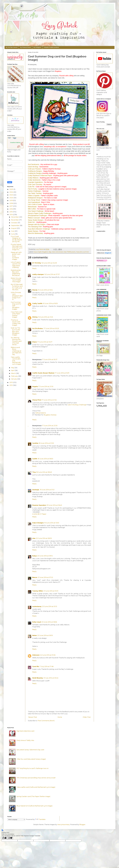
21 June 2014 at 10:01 (51, 591)
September (16, 226)
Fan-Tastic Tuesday (35, 193)
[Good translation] (4, 838)
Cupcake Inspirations (35, 182)
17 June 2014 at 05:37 (50, 360)
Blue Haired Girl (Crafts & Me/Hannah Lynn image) (34, 806)
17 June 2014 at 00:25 (51, 328)
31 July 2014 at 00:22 (51, 678)
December (15, 217)
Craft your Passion (34, 169)
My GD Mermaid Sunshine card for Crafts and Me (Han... (17, 287)
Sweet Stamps (33, 231)
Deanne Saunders (39, 505)
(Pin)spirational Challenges (37, 216)
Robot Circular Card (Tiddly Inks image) (16, 280)
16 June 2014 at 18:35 (50, 303)
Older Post (87, 717)
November (15, 220)
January (14, 379)
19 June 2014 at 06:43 (54, 505)
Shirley (35, 317)
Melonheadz (32, 207)
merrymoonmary (63, 825)
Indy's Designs (38, 523)
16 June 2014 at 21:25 (46, 317)
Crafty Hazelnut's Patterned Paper (40, 176)
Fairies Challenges (35, 191)
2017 (11, 206)
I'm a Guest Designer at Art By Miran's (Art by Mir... (16, 239)
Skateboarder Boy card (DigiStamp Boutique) (16, 273)
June (13, 234)
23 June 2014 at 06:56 (49, 622)
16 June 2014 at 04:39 (49, 263)
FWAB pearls (71, 252)
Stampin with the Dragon (37, 224)
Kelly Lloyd (37, 622)
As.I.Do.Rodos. (38, 328)
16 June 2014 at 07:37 (52, 274)
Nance (35, 577)
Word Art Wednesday (35, 233)
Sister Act (31, 222)
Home (60, 717)
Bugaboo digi (47, 252)
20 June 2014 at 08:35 (44, 538)
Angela (35, 387)
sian (34, 538)
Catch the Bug (33, 167)
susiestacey (37, 606)
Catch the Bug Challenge (77, 405)
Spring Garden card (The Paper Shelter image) (33, 796)
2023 (11, 195)
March (14, 373)
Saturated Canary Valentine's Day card (30, 750)
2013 (11, 382)
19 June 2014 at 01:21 (47, 490)
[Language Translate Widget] (16, 819)
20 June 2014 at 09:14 (45, 556)
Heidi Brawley (38, 678)
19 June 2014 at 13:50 (52, 523)
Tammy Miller (38, 591)
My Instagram (37, 47)
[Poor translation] (10, 838)
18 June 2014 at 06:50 (45, 459)
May (13, 368)
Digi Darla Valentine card (25, 731)
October (14, 223)
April (13, 370)
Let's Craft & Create (35, 204)
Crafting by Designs (35, 171)
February (15, 376)
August (14, 228)
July (13, 231)
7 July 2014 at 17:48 (47, 667)
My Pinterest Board (25, 47)
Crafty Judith (37, 303)
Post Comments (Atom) (46, 721)
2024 (11, 192)
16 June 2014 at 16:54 (45, 290)
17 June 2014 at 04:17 (45, 342)
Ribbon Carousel (34, 218)
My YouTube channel (12, 47)
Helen (35, 635)
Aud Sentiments (34, 164)
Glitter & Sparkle (34, 196)
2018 (11, 203)
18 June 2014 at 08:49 (44, 472)
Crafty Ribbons (33, 178)
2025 (11, 189)
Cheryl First (37, 400)
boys (35, 252)
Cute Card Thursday (35, 184)
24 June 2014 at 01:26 (48, 655)
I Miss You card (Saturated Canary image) (31, 759)
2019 (11, 201)
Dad (65, 252)
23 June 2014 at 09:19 (45, 635)
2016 (11, 209)
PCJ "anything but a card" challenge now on (32, 768)
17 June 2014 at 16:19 (62, 373)
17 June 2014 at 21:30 (46, 387)
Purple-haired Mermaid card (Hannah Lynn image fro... (17, 247)
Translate (40, 819)
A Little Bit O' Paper (39, 514)
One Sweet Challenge (36, 211)
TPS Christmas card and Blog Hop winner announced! (36, 778)
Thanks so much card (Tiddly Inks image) (16, 323)
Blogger (82, 825)
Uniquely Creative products (51, 47)
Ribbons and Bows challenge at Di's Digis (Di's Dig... (16, 351)
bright (40, 252)
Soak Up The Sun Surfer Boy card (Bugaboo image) (16, 331)
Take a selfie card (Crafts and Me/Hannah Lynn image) (36, 787)
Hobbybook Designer (35, 198)
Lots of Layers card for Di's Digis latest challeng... (16, 265)
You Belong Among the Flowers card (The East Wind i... (16, 341)
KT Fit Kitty (37, 263)
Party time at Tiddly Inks (25, 740)
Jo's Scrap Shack (34, 200)
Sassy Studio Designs (36, 220)
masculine (79, 252)
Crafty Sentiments (34, 180)
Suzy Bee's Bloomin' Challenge (39, 229)
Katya (34, 556)
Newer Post (33, 717)
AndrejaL (36, 490)
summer (86, 252)
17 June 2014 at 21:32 (49, 400)
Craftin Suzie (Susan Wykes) (43, 373)
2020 (12, 198)
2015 (11, 212)
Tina (34, 472)
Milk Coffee (32, 209)
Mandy (35, 290)
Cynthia (35, 443)
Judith (35, 459)
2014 (11, 215)
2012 (11, 385)
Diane (35, 342)
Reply (34, 268)
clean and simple (57, 252)
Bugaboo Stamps (50, 415)
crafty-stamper (38, 274)
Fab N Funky (32, 189)
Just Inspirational (34, 202)
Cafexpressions (40, 413)
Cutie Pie (31, 187)
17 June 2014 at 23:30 (50, 426)
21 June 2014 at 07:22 (45, 577)
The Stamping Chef (35, 227)
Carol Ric (36, 667)
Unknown (36, 655)
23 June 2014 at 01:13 (49, 606)
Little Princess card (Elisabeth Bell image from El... (17, 296)
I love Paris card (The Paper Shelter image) (16, 315)
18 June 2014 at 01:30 (46, 443)
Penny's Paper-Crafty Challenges (40, 213)
